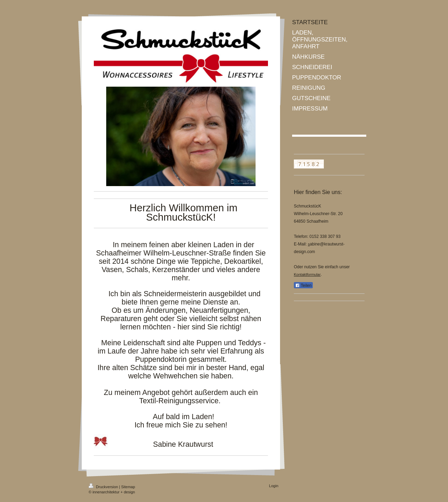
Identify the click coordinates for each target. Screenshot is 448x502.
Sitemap (128, 487)
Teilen (303, 286)
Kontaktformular (307, 274)
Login (274, 486)
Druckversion (104, 487)
